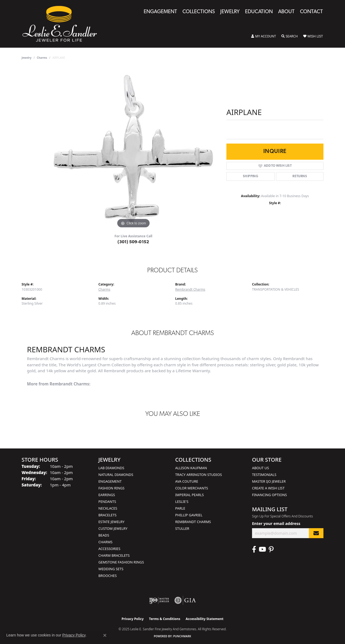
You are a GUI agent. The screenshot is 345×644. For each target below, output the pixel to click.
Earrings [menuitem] (107, 495)
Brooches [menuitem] (108, 576)
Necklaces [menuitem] (108, 508)
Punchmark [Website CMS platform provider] (182, 636)
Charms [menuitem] (105, 542)
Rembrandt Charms (190, 289)
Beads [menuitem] (104, 535)
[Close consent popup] (105, 635)
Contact (311, 12)
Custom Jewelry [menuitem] (113, 528)
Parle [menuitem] (180, 508)
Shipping (251, 176)
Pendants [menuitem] (107, 502)
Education (259, 12)
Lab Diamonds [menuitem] (111, 468)
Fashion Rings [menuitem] (111, 488)
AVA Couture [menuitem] (187, 481)
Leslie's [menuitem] (182, 502)
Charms (42, 58)
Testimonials (264, 475)
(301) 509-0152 (133, 242)
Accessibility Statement (205, 619)
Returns (300, 176)
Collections (199, 12)
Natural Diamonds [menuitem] (116, 475)
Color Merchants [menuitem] (192, 488)
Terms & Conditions (165, 619)
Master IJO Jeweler (269, 481)
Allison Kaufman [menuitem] (191, 468)
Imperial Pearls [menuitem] (189, 495)
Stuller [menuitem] (182, 528)
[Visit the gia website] (185, 600)
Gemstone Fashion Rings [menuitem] (121, 562)
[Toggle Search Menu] (290, 36)
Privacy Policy (133, 619)
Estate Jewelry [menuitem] (111, 522)
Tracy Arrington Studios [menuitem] (199, 475)
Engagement (160, 12)
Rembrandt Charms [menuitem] (193, 522)
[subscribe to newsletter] (316, 533)
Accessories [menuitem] (109, 549)
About (286, 12)
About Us (261, 468)
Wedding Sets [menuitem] (111, 569)
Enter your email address (276, 523)
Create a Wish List (268, 488)
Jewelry (230, 12)
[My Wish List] (313, 36)
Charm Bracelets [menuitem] (114, 555)
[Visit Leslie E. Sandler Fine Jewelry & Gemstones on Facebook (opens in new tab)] (254, 549)
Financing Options (269, 495)
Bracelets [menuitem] (107, 515)
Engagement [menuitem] (110, 481)
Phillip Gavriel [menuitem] (189, 515)
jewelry (27, 58)
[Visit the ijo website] (159, 600)
